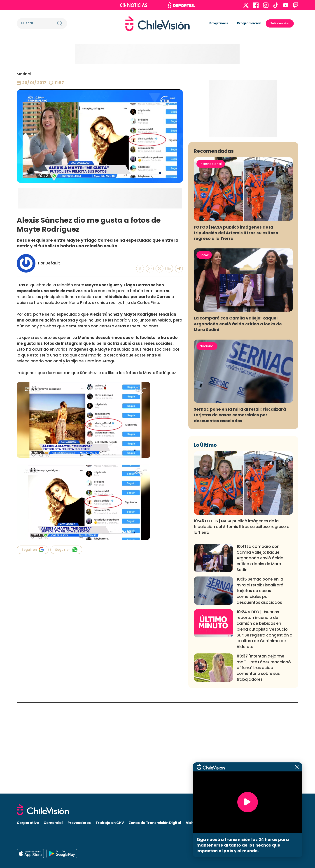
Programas (219, 23)
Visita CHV (195, 823)
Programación (249, 23)
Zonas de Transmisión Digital (155, 823)
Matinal (24, 74)
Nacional (207, 437)
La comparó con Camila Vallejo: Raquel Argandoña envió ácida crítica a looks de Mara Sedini (238, 415)
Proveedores (79, 823)
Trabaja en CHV (110, 823)
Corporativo (28, 823)
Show (204, 346)
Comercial (53, 823)
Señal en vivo (280, 23)
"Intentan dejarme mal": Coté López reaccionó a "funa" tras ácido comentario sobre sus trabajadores (264, 759)
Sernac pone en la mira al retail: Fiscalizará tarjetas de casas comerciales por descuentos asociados (240, 506)
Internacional (211, 255)
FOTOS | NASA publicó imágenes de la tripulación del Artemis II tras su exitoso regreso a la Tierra (236, 324)
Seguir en (33, 550)
